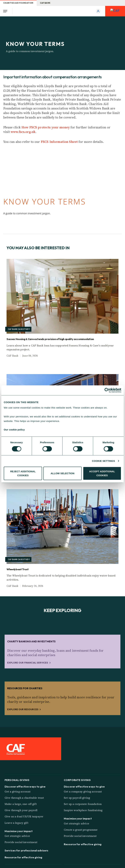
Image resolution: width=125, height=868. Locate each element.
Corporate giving (77, 780)
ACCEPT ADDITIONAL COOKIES (102, 473)
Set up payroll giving (77, 798)
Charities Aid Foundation (18, 3)
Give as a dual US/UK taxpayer (24, 816)
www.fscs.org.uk (23, 132)
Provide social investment (21, 842)
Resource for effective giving (23, 857)
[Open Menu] (6, 11)
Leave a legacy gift (16, 823)
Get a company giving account (83, 791)
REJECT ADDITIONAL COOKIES (23, 473)
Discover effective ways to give (25, 787)
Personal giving (17, 780)
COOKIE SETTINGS (103, 461)
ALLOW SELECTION (63, 473)
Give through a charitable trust (24, 798)
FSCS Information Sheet (59, 142)
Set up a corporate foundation (83, 804)
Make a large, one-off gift (21, 804)
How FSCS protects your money (46, 127)
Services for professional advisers (26, 850)
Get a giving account (18, 791)
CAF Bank (45, 3)
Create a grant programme (81, 830)
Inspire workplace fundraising (83, 810)
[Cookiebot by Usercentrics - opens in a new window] (107, 390)
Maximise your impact (19, 831)
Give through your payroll (21, 810)
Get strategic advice (17, 836)
